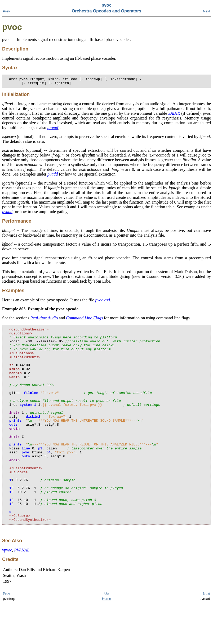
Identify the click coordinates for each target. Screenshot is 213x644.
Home (107, 639)
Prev (6, 11)
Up (107, 634)
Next (207, 11)
